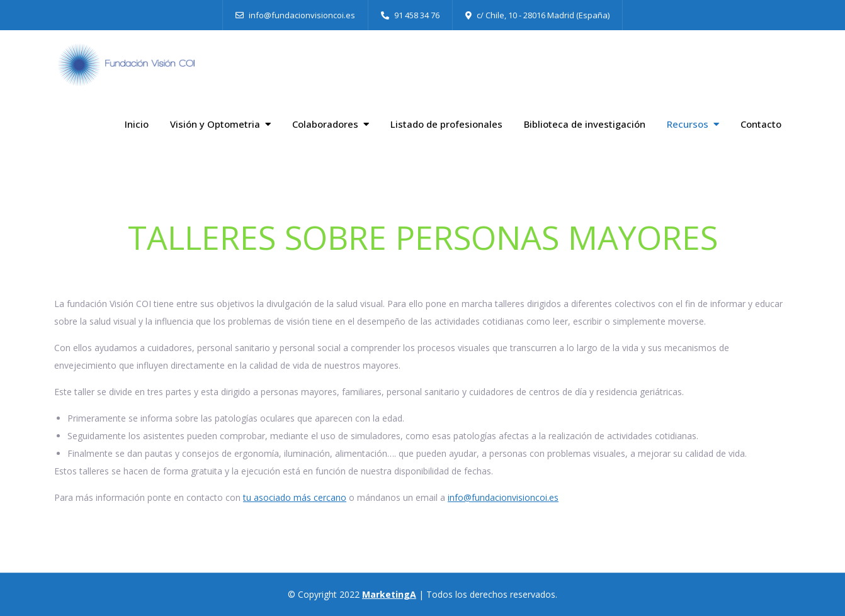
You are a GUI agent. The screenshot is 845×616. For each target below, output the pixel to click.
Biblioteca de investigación (585, 124)
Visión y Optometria (215, 124)
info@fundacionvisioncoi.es (295, 15)
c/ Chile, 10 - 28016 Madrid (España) (537, 15)
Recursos (688, 124)
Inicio (137, 124)
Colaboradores (325, 124)
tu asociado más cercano (295, 497)
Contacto (761, 124)
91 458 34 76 (410, 15)
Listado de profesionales (446, 124)
